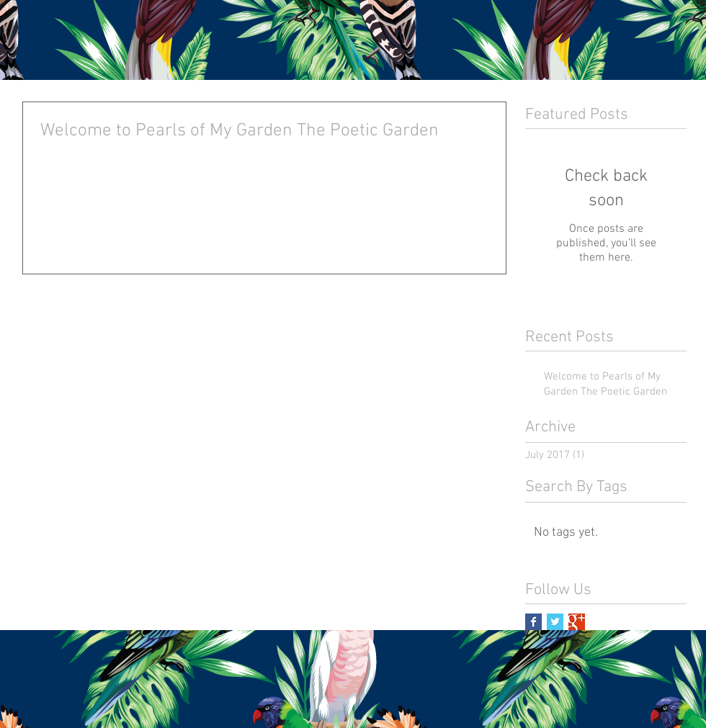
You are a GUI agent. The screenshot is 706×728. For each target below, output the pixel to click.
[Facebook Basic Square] (533, 622)
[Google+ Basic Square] (577, 622)
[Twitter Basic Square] (555, 622)
